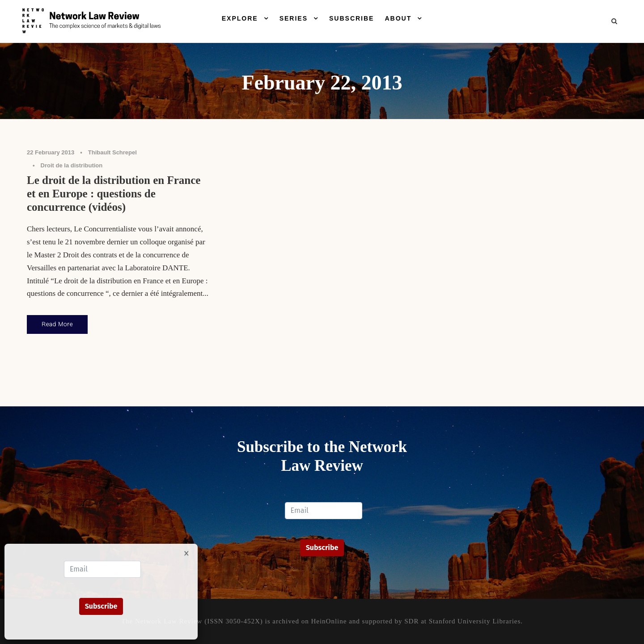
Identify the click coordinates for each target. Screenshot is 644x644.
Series (294, 18)
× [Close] (186, 553)
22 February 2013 (51, 152)
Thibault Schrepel (112, 152)
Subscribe (352, 18)
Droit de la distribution (72, 165)
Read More (57, 324)
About (398, 18)
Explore (240, 18)
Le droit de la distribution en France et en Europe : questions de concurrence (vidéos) (114, 194)
